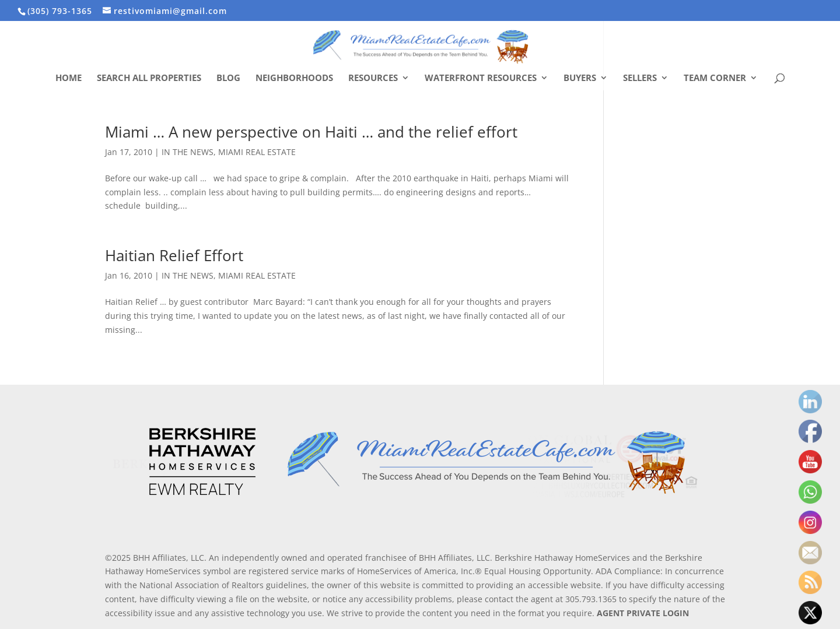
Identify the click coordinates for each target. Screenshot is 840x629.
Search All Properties (149, 78)
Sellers (640, 78)
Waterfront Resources (481, 78)
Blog (228, 78)
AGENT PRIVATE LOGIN (643, 613)
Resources (373, 78)
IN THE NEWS (188, 152)
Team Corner (715, 78)
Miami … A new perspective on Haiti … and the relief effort (311, 132)
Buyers (580, 78)
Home (69, 78)
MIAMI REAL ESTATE (257, 152)
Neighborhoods (294, 78)
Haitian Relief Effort (174, 255)
